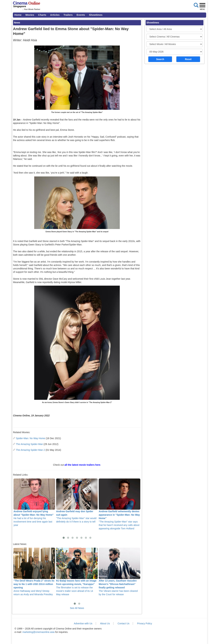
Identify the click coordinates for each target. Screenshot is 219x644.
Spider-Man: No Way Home (31, 438)
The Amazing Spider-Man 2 (30, 450)
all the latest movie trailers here (82, 465)
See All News (77, 608)
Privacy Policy (144, 623)
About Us (105, 623)
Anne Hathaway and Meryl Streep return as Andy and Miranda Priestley (34, 572)
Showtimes (96, 15)
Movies (30, 15)
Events (81, 15)
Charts (42, 15)
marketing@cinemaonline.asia (38, 632)
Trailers (68, 15)
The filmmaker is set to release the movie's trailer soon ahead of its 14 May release (77, 572)
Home (18, 15)
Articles (55, 15)
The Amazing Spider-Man (29, 444)
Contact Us (123, 623)
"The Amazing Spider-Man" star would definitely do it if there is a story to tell (77, 501)
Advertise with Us (83, 623)
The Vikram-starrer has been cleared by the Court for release (120, 572)
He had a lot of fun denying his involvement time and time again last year (34, 502)
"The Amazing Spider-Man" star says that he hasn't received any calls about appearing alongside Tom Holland (120, 504)
